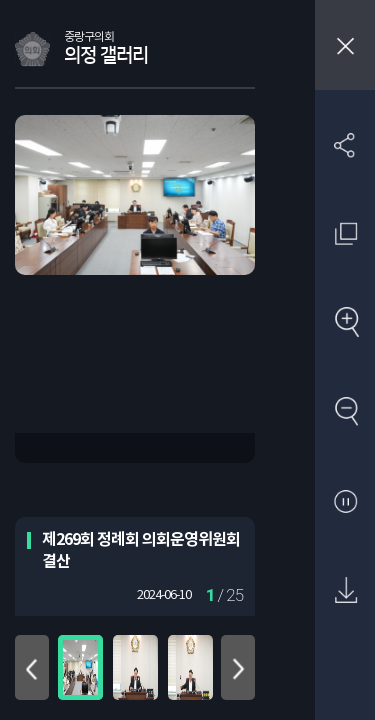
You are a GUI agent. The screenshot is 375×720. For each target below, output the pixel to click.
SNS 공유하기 (345, 144)
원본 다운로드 (345, 591)
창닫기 (345, 45)
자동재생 (345, 502)
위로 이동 (32, 667)
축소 (345, 412)
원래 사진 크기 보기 (345, 233)
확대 (345, 323)
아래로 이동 (238, 667)
